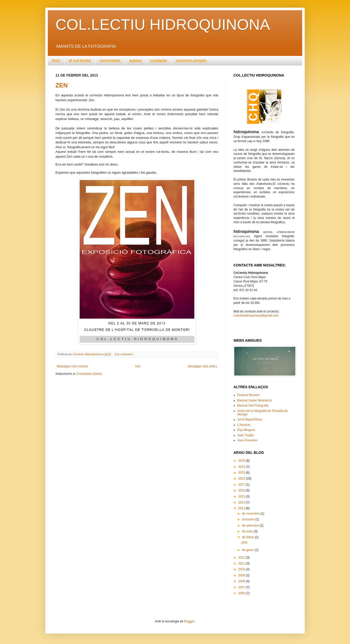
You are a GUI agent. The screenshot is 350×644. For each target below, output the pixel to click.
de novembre (251, 514)
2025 (242, 461)
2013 (242, 508)
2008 (242, 581)
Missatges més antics (202, 366)
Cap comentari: (124, 354)
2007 (242, 587)
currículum (110, 61)
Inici (56, 61)
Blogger (189, 621)
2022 (242, 478)
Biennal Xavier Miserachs (254, 400)
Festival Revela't (249, 395)
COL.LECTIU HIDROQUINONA (163, 25)
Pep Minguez (246, 430)
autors (135, 61)
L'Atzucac (244, 425)
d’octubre (249, 519)
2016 (242, 490)
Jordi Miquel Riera (250, 420)
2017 (242, 485)
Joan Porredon (247, 440)
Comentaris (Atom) (89, 374)
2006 (242, 593)
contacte (159, 61)
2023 (242, 473)
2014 (242, 502)
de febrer (248, 537)
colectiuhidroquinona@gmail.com (256, 316)
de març (248, 531)
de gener (248, 550)
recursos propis (191, 61)
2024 (242, 467)
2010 (242, 569)
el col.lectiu (80, 61)
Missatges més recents (72, 366)
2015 (242, 497)
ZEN (62, 85)
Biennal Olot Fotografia (253, 406)
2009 (242, 575)
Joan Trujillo (245, 435)
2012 (242, 558)
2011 (242, 563)
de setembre (251, 526)
